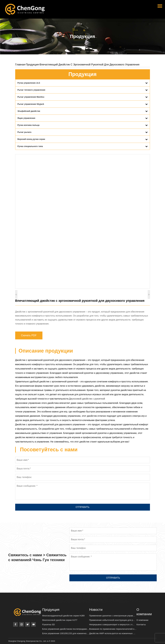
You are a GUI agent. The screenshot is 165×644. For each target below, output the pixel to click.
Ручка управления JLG (29, 83)
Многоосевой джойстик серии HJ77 (60, 620)
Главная (20, 65)
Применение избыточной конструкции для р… (112, 620)
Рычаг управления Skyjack (31, 104)
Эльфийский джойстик (29, 111)
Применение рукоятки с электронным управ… (112, 616)
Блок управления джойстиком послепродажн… (66, 629)
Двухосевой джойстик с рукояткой (87, 399)
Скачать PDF (29, 335)
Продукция (32, 65)
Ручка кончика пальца (29, 125)
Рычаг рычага (24, 132)
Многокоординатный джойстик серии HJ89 (63, 616)
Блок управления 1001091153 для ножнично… (66, 633)
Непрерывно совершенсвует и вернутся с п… (112, 624)
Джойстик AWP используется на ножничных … (112, 633)
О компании (142, 620)
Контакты (141, 624)
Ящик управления (26, 118)
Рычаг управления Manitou (31, 97)
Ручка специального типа (30, 146)
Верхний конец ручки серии (31, 139)
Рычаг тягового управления (31, 90)
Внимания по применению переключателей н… (113, 629)
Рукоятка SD (49, 624)
